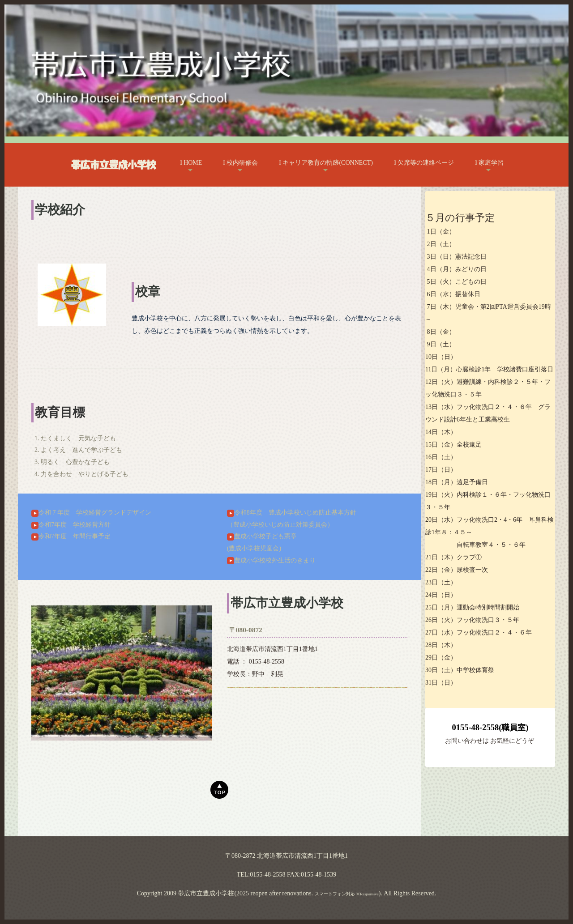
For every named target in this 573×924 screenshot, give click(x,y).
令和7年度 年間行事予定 (71, 536)
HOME (191, 163)
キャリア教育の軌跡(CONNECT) (326, 163)
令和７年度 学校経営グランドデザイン (91, 513)
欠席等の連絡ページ (424, 163)
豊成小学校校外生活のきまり (271, 560)
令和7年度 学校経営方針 (71, 525)
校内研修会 (240, 163)
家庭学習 (489, 163)
